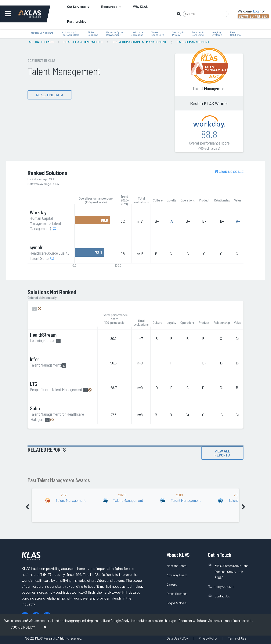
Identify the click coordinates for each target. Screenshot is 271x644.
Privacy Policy (208, 638)
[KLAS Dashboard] (35, 14)
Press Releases (177, 594)
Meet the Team (177, 566)
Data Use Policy (177, 638)
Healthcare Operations (83, 42)
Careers (172, 584)
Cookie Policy (23, 627)
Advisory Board (177, 575)
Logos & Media (177, 603)
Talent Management (193, 42)
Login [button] (257, 11)
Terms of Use (237, 638)
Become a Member (253, 16)
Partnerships (77, 21)
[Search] (206, 14)
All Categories (41, 42)
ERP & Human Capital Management (140, 42)
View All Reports (222, 453)
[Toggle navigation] (8, 14)
